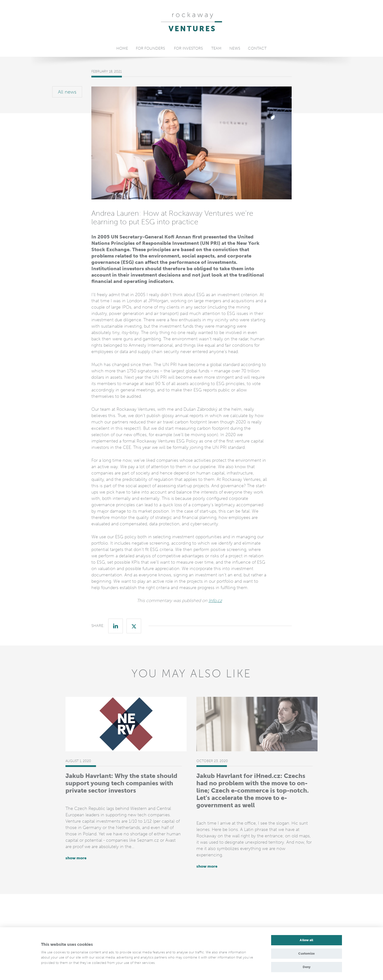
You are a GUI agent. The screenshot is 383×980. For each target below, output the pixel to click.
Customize (306, 953)
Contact (257, 48)
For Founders (150, 48)
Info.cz (215, 601)
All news (67, 92)
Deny (307, 967)
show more (76, 858)
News (235, 48)
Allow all (306, 940)
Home (122, 48)
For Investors (188, 48)
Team (216, 48)
